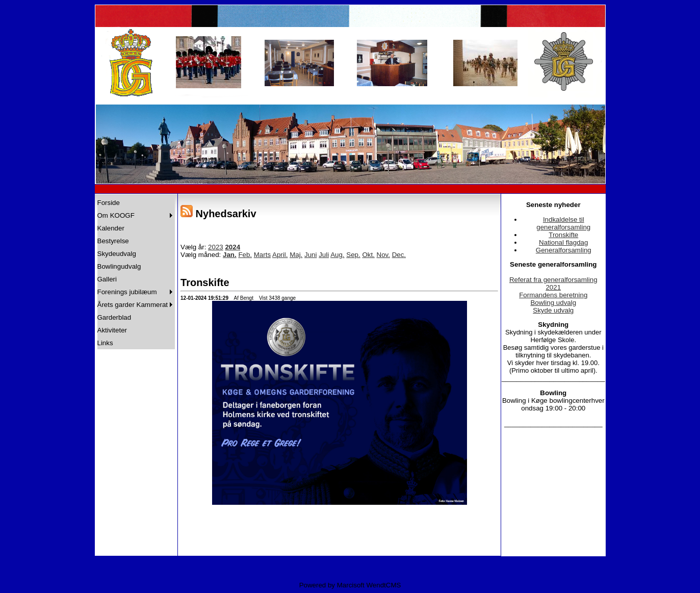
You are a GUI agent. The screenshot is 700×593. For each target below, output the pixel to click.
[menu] (136, 273)
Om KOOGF (116, 215)
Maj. (296, 255)
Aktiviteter (112, 330)
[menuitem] (136, 203)
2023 (216, 247)
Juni (310, 255)
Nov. (383, 255)
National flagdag (563, 242)
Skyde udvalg (553, 310)
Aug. (337, 255)
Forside (109, 203)
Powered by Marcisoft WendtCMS (350, 585)
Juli (324, 255)
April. (280, 255)
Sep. (353, 255)
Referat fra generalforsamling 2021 (553, 283)
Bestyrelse (113, 241)
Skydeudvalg (117, 254)
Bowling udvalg (553, 303)
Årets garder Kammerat (133, 305)
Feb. (245, 255)
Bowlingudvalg (119, 266)
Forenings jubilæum (127, 292)
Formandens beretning (553, 295)
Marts (262, 255)
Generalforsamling (564, 250)
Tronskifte (563, 235)
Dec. (399, 255)
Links (105, 343)
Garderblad (114, 317)
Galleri (107, 279)
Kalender (111, 228)
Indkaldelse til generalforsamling (563, 223)
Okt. (368, 255)
